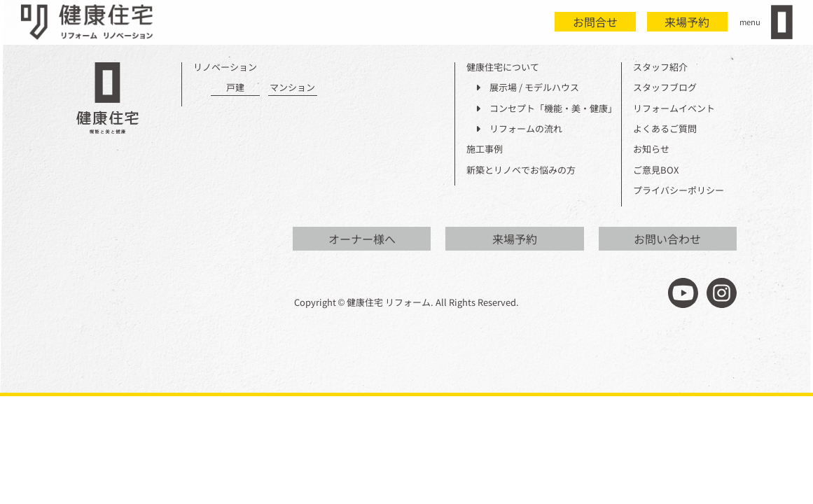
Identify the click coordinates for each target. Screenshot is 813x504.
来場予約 (687, 22)
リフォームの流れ (519, 129)
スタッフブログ (665, 88)
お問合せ (595, 22)
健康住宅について (503, 68)
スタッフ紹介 (660, 68)
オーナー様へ (362, 239)
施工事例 (485, 149)
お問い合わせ (667, 239)
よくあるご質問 (665, 129)
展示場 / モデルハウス (527, 88)
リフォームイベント (674, 109)
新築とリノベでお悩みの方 (521, 170)
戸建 (235, 88)
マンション (292, 88)
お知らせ (651, 149)
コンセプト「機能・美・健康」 (546, 109)
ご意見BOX (656, 170)
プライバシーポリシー (679, 191)
